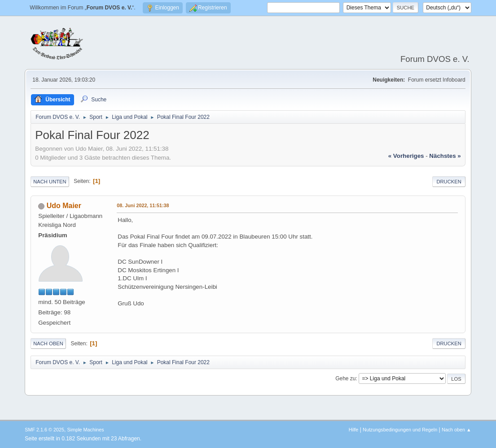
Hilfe (354, 430)
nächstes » (445, 156)
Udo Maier (64, 206)
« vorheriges (406, 156)
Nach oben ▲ (456, 430)
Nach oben (48, 344)
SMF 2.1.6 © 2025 (44, 430)
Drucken (449, 182)
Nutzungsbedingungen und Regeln (400, 430)
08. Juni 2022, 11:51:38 (143, 205)
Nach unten (50, 182)
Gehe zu (345, 378)
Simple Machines (86, 430)
